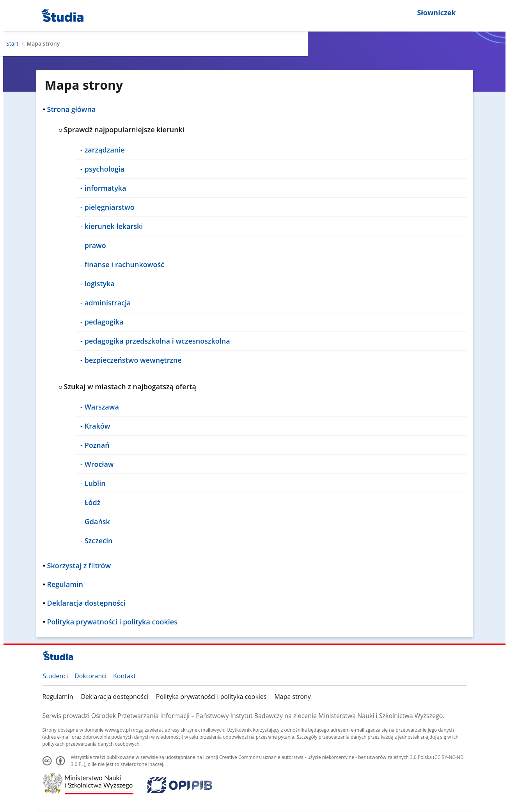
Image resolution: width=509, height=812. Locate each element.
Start (12, 44)
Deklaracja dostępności (114, 697)
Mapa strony (292, 697)
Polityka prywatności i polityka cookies (211, 697)
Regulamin (58, 697)
